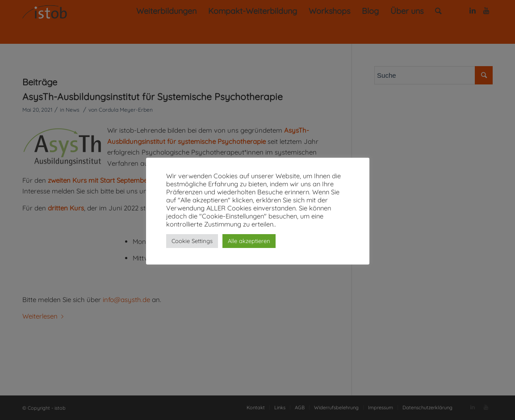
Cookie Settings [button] (192, 241)
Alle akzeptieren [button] (249, 241)
